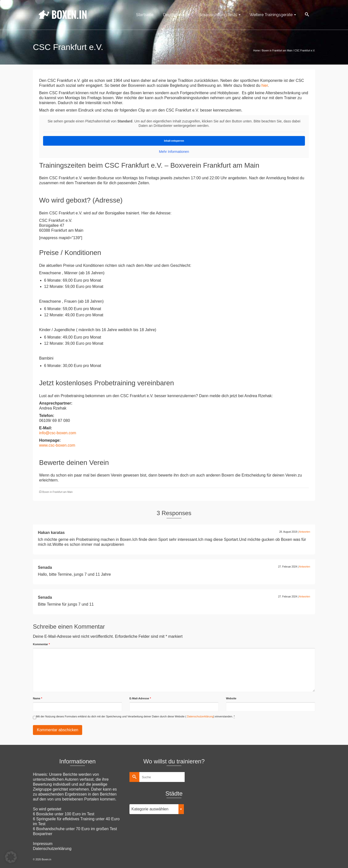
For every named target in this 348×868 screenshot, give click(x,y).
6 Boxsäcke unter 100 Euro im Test (64, 814)
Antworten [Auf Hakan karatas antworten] (305, 532)
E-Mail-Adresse (140, 698)
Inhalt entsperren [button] (174, 141)
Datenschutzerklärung (200, 716)
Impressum (43, 844)
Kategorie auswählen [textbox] (150, 809)
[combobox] (157, 809)
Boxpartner (43, 834)
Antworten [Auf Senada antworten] (305, 567)
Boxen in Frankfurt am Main (58, 492)
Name (37, 698)
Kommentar (41, 644)
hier (265, 85)
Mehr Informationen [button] (174, 152)
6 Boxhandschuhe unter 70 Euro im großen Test (75, 829)
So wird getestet (47, 809)
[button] (11, 857)
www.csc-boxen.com (57, 445)
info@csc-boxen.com (58, 433)
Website (231, 698)
